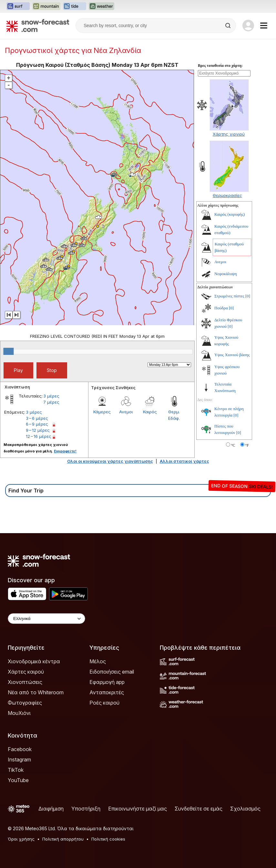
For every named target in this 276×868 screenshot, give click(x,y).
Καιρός (150, 412)
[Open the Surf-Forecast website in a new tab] (18, 6)
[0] (248, 296)
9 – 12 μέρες (38, 430)
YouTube (18, 780)
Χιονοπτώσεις (25, 682)
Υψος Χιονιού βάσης (232, 355)
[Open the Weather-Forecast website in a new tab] (102, 6)
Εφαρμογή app (107, 682)
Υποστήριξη (86, 809)
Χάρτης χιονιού (229, 134)
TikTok (16, 770)
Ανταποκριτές (107, 692)
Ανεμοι (126, 412)
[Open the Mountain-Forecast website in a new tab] (46, 6)
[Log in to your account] (248, 26)
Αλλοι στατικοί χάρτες (184, 461)
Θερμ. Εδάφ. (174, 415)
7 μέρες (51, 402)
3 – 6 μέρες (37, 418)
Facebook (20, 749)
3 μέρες (51, 396)
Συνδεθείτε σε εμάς (199, 809)
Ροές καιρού (104, 703)
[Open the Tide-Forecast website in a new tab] (75, 6)
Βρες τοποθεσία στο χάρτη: (220, 66)
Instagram (19, 759)
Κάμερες (102, 412)
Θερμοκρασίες (227, 195)
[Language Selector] (46, 619)
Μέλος (98, 661)
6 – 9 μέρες (37, 424)
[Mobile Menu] (264, 26)
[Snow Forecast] (38, 26)
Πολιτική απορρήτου (63, 839)
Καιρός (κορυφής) (230, 214)
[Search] (229, 26)
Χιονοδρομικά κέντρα (34, 661)
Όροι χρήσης (21, 839)
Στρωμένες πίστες (229, 296)
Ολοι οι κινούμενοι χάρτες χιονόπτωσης (110, 461)
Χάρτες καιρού (26, 672)
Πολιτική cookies (108, 839)
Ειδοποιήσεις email (112, 672)
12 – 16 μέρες (39, 436)
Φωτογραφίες (25, 703)
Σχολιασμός (245, 809)
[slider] (8, 351)
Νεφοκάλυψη (226, 274)
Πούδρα (221, 308)
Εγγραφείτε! (65, 451)
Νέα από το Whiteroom (36, 692)
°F (247, 445)
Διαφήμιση (51, 809)
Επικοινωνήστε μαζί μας (138, 809)
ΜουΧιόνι (19, 713)
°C (233, 445)
